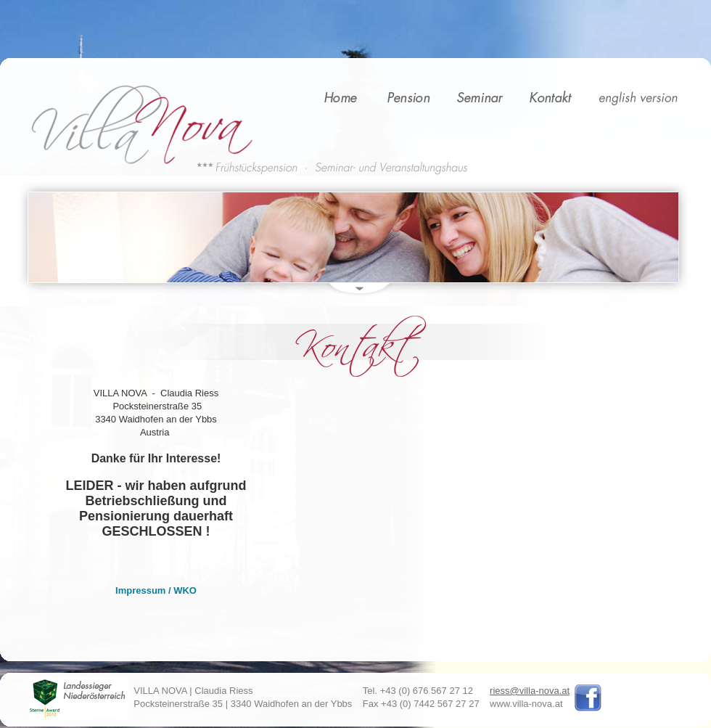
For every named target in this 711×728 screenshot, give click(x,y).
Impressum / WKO (156, 590)
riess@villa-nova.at (530, 691)
